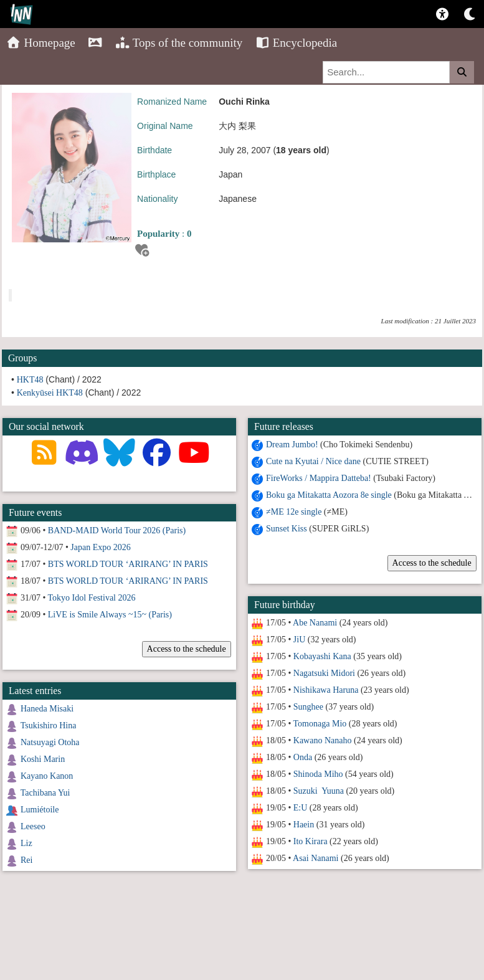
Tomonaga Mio (320, 724)
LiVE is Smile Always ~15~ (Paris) (110, 615)
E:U (301, 808)
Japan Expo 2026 (100, 547)
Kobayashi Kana (322, 656)
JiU (299, 640)
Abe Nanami (315, 623)
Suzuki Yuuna (319, 791)
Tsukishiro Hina (49, 725)
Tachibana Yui (45, 793)
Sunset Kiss (287, 529)
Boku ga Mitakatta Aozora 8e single (329, 495)
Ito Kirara (311, 841)
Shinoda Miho (318, 774)
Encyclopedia (296, 43)
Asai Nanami (316, 858)
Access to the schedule (431, 563)
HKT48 (30, 380)
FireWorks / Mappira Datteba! (319, 478)
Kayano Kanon (47, 776)
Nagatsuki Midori (324, 673)
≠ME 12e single (294, 512)
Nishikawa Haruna (326, 690)
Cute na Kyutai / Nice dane (313, 461)
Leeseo (33, 826)
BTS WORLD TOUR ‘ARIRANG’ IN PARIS (128, 564)
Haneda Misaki (47, 709)
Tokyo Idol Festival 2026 (92, 598)
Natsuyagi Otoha (50, 742)
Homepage (41, 43)
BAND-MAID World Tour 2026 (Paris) (117, 530)
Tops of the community (179, 43)
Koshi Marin (43, 759)
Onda (303, 757)
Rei (26, 860)
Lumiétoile (40, 810)
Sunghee (308, 707)
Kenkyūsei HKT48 (50, 393)
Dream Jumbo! (292, 445)
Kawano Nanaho (323, 740)
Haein (304, 825)
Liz (26, 843)
